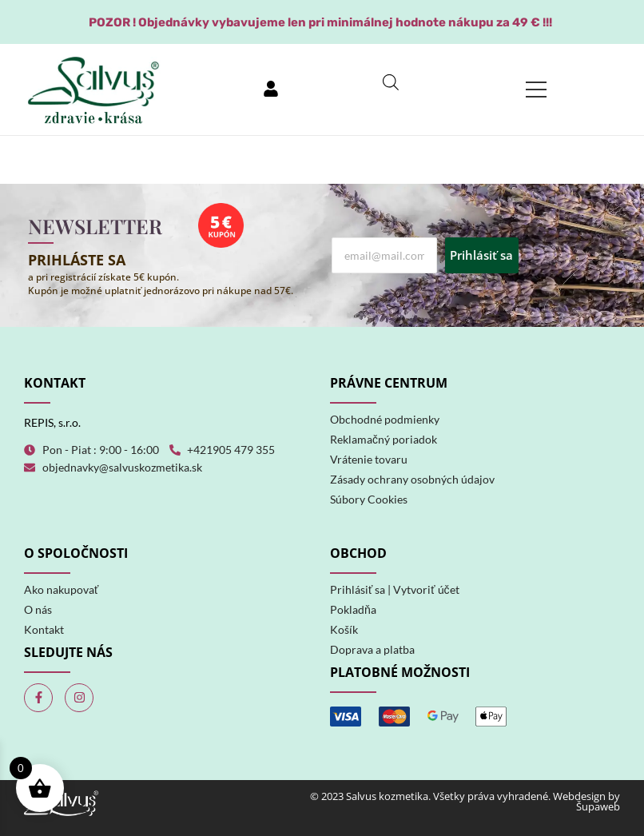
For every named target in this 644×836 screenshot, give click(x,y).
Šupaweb (598, 806)
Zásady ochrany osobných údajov (412, 479)
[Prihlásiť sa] (271, 90)
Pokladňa (353, 609)
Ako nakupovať (61, 589)
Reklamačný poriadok (384, 439)
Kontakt (44, 629)
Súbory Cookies (369, 499)
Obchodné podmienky (385, 419)
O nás (38, 609)
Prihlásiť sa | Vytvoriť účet (395, 589)
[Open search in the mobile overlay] (391, 82)
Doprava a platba (372, 649)
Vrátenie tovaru (369, 459)
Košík (344, 629)
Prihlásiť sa (481, 255)
